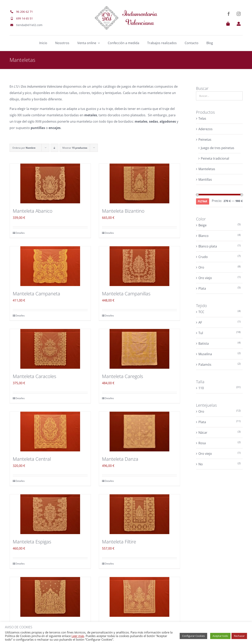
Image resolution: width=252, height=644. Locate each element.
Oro (201, 267)
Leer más (78, 636)
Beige (202, 225)
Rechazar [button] (239, 636)
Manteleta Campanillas (126, 293)
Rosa (202, 443)
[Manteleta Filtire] (139, 514)
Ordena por (24, 148)
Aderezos (205, 129)
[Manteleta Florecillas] (139, 597)
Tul (201, 333)
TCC (201, 312)
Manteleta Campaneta (36, 293)
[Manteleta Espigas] (50, 514)
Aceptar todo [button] (220, 636)
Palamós (205, 365)
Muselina (205, 354)
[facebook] (229, 14)
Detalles (20, 233)
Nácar (203, 433)
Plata (202, 288)
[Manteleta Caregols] (139, 349)
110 (201, 388)
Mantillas (205, 179)
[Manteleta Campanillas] (139, 266)
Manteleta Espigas (32, 542)
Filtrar (202, 201)
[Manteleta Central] (50, 432)
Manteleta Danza (120, 459)
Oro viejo (205, 278)
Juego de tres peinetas (218, 148)
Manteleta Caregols (123, 376)
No (201, 464)
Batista (204, 343)
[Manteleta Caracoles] (50, 349)
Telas (202, 118)
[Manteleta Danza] (139, 432)
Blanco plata (208, 246)
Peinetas (205, 140)
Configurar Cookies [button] (193, 636)
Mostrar (75, 148)
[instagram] (239, 14)
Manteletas (207, 169)
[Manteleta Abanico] (50, 183)
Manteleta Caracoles (34, 376)
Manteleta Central (32, 459)
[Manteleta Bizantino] (139, 183)
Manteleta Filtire (119, 542)
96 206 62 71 (25, 12)
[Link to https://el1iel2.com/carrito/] (228, 24)
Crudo (203, 257)
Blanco (203, 236)
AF (200, 322)
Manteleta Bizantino (123, 211)
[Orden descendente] (54, 148)
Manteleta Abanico (33, 211)
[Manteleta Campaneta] (50, 266)
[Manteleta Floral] (50, 597)
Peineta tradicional (215, 158)
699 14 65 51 (25, 18)
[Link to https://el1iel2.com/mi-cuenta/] (239, 24)
